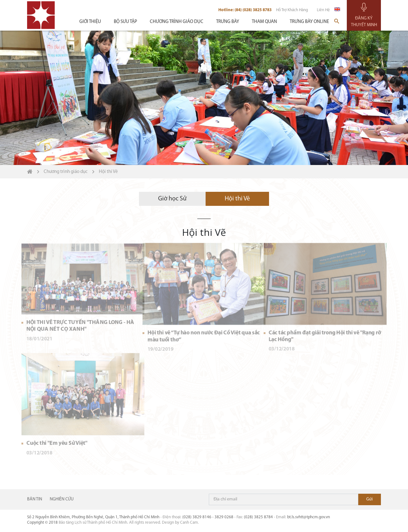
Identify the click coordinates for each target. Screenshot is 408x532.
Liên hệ (323, 10)
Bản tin (35, 500)
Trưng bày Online (309, 22)
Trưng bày (228, 22)
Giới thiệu (90, 22)
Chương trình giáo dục (177, 22)
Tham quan (264, 22)
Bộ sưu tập (125, 22)
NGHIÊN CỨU (62, 500)
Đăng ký (370, 499)
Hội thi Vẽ (237, 213)
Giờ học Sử (172, 213)
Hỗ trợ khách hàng (292, 10)
